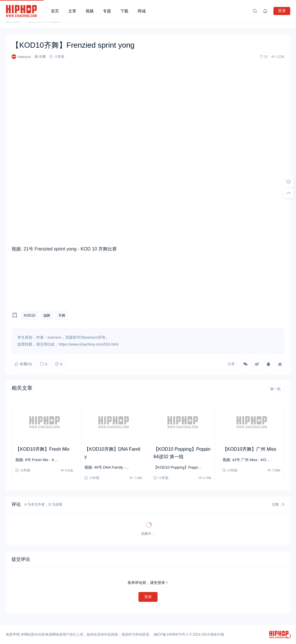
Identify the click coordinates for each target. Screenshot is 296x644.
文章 (72, 11)
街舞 (42, 56)
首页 (55, 11)
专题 (107, 11)
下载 (124, 11)
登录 (282, 11)
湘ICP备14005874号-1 (171, 634)
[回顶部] (288, 193)
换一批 (275, 389)
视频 (90, 11)
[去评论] (288, 182)
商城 (142, 11)
